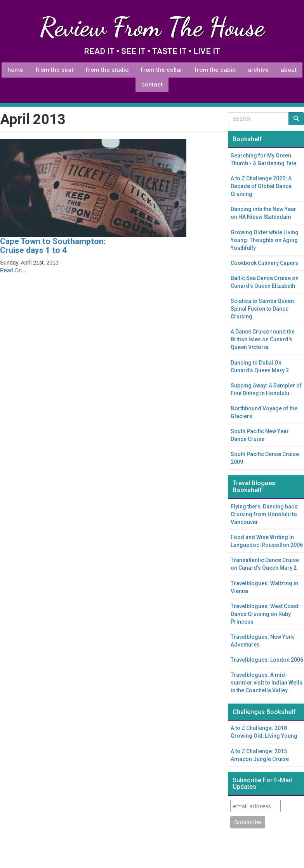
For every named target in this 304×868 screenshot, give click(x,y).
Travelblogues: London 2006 (267, 660)
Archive (258, 70)
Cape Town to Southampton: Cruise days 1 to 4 (53, 246)
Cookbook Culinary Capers (264, 263)
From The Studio (107, 70)
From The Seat (54, 70)
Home (15, 70)
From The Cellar (162, 70)
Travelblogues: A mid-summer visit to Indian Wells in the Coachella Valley (267, 683)
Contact (152, 85)
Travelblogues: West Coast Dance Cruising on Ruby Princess (265, 614)
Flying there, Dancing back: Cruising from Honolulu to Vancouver (265, 514)
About (289, 70)
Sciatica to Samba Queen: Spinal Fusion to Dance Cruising (263, 309)
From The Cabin (215, 70)
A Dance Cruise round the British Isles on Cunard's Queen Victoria (263, 339)
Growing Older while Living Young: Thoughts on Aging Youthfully (265, 240)
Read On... (13, 270)
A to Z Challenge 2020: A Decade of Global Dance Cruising (261, 186)
